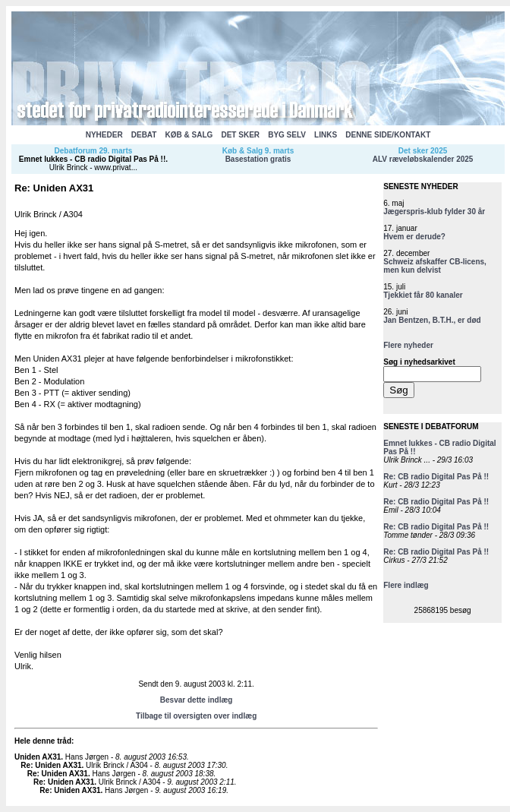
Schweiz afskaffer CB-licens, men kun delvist (435, 266)
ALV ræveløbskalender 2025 (423, 159)
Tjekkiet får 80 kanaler (423, 295)
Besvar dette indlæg (197, 700)
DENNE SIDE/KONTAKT (388, 135)
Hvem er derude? (414, 237)
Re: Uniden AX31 (51, 765)
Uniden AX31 (38, 757)
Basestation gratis (258, 159)
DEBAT (144, 135)
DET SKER (240, 135)
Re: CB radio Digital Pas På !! (436, 477)
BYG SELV (287, 135)
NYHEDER (104, 135)
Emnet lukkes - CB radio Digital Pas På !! (92, 159)
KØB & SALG (189, 135)
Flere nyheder (408, 345)
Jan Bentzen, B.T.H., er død (432, 320)
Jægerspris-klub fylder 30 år (434, 212)
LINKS (326, 135)
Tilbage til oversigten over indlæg (196, 716)
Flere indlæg (406, 585)
